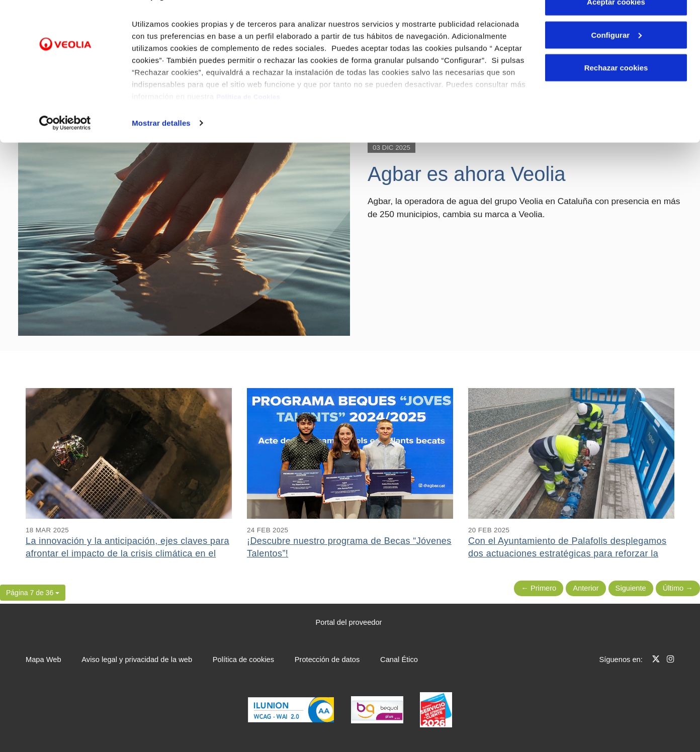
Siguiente (631, 588)
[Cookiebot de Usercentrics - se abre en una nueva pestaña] (65, 148)
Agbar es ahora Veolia (467, 174)
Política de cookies (243, 660)
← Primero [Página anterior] (539, 588)
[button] (33, 593)
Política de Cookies (248, 121)
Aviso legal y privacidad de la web (137, 660)
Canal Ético (399, 660)
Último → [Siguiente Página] (678, 588)
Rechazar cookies (616, 92)
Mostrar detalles (161, 148)
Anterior (586, 588)
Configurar (616, 60)
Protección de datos (327, 660)
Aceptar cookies (616, 26)
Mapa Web (43, 660)
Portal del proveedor (349, 622)
